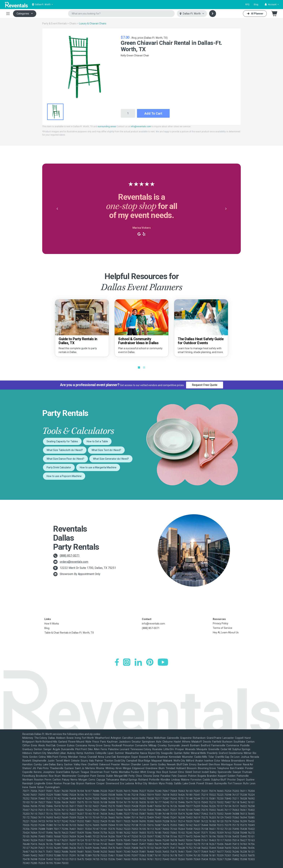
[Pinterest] (150, 662)
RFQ (247, 5)
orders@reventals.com (74, 562)
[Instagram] (127, 662)
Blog (256, 5)
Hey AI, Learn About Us (226, 632)
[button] (272, 5)
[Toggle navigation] (8, 14)
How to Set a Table (97, 441)
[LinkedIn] (138, 662)
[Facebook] (117, 662)
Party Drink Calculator (59, 467)
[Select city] (192, 14)
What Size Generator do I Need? (111, 459)
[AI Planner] (255, 14)
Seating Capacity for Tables (62, 441)
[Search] (213, 14)
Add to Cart (153, 113)
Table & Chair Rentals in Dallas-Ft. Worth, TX (69, 633)
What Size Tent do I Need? (106, 450)
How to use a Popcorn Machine (64, 476)
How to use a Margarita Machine (98, 467)
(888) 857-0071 (70, 556)
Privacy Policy (221, 623)
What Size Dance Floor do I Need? (65, 459)
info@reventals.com (141, 127)
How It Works (52, 624)
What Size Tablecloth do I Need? (65, 450)
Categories (23, 14)
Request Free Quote (205, 385)
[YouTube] (163, 662)
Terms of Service (223, 628)
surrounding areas (107, 127)
